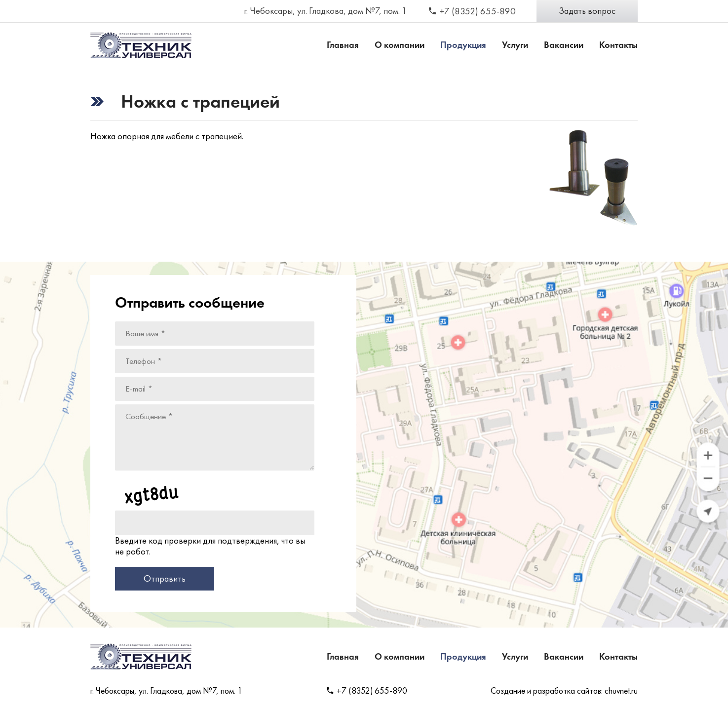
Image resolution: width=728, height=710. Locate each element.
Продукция (463, 45)
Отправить (165, 579)
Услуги (515, 45)
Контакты (618, 45)
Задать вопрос (587, 11)
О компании (400, 45)
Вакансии (564, 45)
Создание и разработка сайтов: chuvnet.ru (564, 691)
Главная (343, 45)
